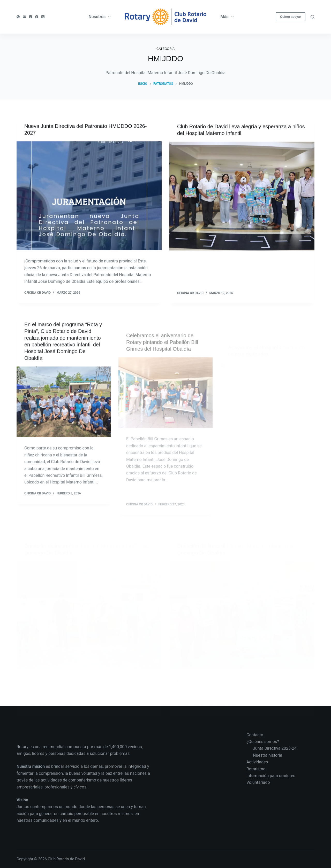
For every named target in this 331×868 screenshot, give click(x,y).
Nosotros (100, 17)
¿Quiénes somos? (263, 742)
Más (228, 17)
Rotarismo (256, 769)
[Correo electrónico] (24, 17)
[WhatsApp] (18, 17)
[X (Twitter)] (43, 17)
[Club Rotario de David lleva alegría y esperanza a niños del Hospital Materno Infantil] (242, 197)
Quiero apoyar (291, 17)
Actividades (257, 762)
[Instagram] (31, 17)
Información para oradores (271, 776)
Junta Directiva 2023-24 (275, 748)
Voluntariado (258, 782)
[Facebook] (37, 17)
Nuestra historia (268, 755)
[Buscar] (313, 17)
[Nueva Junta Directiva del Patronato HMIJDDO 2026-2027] (89, 196)
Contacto (255, 735)
